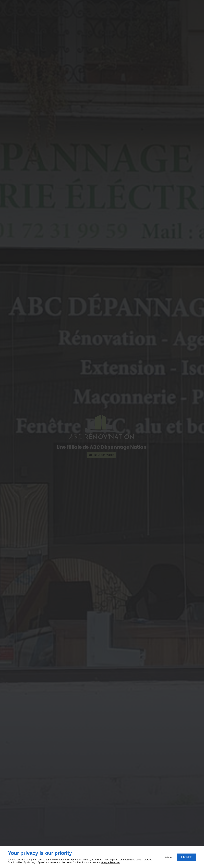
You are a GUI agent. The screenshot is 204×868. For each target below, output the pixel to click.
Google (105, 862)
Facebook (115, 862)
